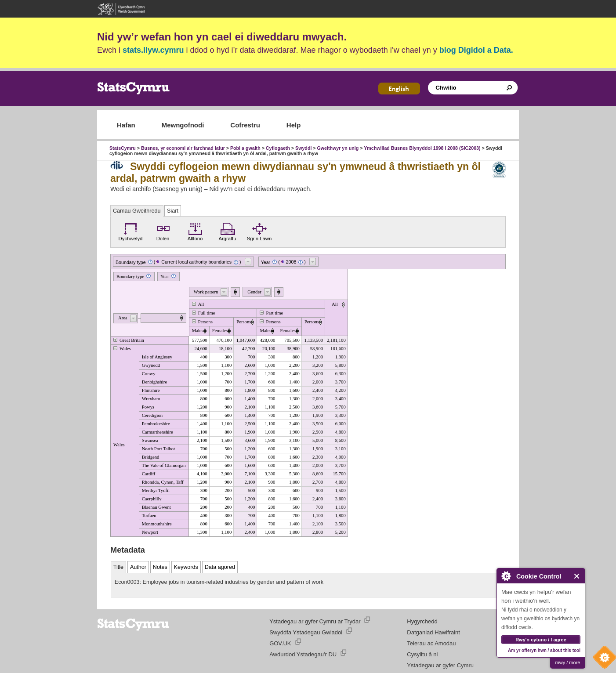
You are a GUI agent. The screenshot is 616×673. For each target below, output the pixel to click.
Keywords (186, 567)
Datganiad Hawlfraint (433, 632)
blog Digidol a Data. (476, 50)
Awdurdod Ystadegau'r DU (303, 654)
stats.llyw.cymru (153, 50)
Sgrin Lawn (259, 231)
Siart (173, 211)
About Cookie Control (506, 576)
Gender (254, 292)
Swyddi (303, 148)
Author (138, 567)
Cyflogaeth (278, 148)
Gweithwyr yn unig (338, 148)
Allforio (195, 231)
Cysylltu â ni (422, 654)
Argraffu (227, 231)
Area (123, 318)
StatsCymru (123, 148)
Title (118, 567)
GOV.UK (280, 643)
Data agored (220, 567)
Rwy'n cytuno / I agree (541, 640)
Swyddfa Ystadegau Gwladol (306, 632)
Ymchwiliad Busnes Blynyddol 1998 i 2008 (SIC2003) (422, 148)
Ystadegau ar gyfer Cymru (440, 665)
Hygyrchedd (422, 621)
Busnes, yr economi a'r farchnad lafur (183, 148)
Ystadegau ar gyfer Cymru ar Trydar (315, 621)
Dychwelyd (131, 231)
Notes (160, 567)
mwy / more (568, 662)
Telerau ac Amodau (431, 643)
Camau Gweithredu (137, 211)
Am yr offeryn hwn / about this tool (544, 650)
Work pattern (206, 292)
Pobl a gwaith (245, 148)
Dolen (163, 231)
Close (577, 576)
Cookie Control (602, 659)
